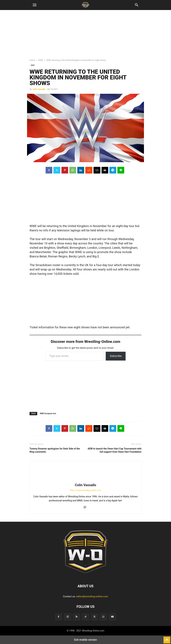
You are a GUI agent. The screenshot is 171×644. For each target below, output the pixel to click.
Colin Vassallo (39, 89)
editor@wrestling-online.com (92, 596)
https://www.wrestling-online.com (86, 490)
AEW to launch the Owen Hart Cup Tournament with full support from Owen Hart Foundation (115, 450)
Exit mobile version (85, 640)
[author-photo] (85, 480)
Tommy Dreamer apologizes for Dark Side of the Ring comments (55, 450)
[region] (85, 36)
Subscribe (116, 356)
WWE (41, 60)
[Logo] (85, 576)
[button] (35, 5)
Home (32, 60)
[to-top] (167, 638)
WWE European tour (48, 414)
